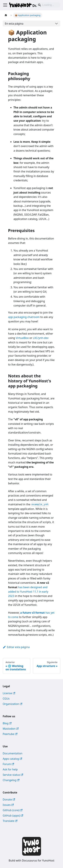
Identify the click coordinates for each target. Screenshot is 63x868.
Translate (10, 821)
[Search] (48, 5)
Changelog (11, 780)
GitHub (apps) (13, 816)
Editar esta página (16, 647)
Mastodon (11, 729)
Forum (8, 764)
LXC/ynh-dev (41, 338)
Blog (7, 723)
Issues (8, 805)
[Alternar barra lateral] (5, 5)
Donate (9, 799)
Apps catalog (12, 759)
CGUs (6, 699)
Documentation (13, 753)
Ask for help (10, 769)
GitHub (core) (13, 810)
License (9, 693)
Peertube (10, 734)
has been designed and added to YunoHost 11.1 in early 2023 (28, 592)
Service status (13, 775)
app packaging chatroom (24, 317)
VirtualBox (22, 338)
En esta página (14, 24)
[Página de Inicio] (6, 15)
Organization (12, 704)
